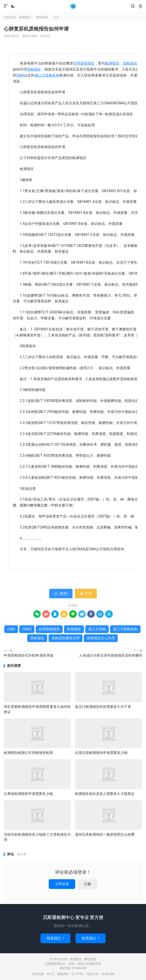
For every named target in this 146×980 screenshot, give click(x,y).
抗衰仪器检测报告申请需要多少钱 (101, 753)
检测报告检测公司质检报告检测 (28, 753)
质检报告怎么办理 (101, 638)
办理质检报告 (84, 63)
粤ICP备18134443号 (73, 968)
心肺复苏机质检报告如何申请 (36, 29)
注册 (87, 884)
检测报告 (73, 6)
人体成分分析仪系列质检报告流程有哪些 (111, 655)
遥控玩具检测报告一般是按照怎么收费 (105, 834)
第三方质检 (97, 629)
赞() (61, 594)
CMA (20, 75)
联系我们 (55, 938)
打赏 (86, 594)
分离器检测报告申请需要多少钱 (28, 794)
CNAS (27, 629)
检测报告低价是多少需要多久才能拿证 (105, 794)
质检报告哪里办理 (65, 638)
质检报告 (42, 17)
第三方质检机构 (47, 75)
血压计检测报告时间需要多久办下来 (103, 707)
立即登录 (62, 884)
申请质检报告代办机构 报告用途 (29, 655)
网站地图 (90, 959)
